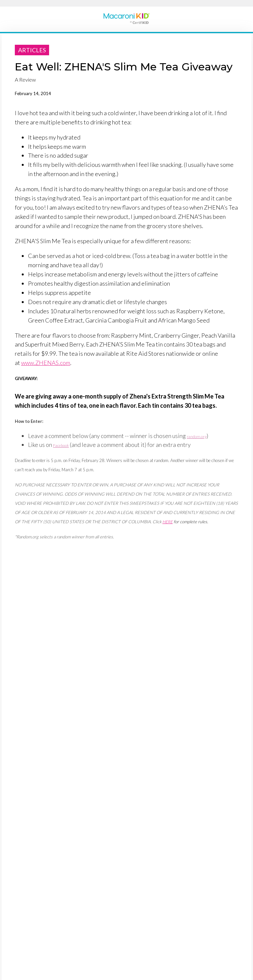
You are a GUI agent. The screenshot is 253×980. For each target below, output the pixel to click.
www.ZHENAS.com (46, 363)
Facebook (61, 445)
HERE (168, 522)
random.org (197, 437)
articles (32, 50)
